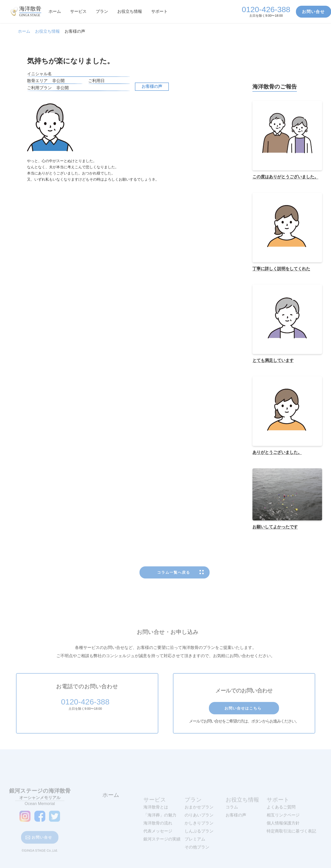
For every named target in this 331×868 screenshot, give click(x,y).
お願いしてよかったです (275, 527)
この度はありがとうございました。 (285, 177)
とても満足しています (273, 361)
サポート (159, 11)
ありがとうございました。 (277, 452)
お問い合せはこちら (244, 721)
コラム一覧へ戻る (175, 585)
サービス (78, 11)
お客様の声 (152, 86)
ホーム (55, 11)
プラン (102, 11)
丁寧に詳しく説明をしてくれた (281, 269)
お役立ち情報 (130, 11)
